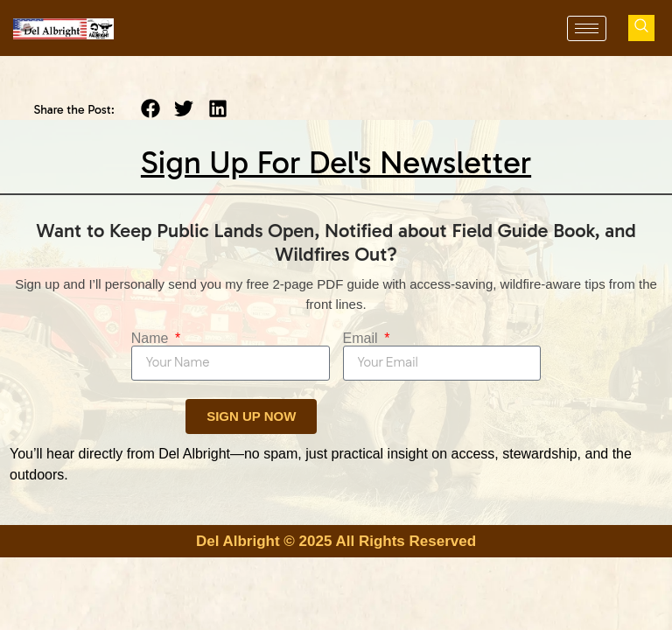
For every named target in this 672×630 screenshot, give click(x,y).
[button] (151, 109)
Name (152, 339)
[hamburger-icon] (587, 28)
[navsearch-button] (641, 28)
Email (362, 339)
